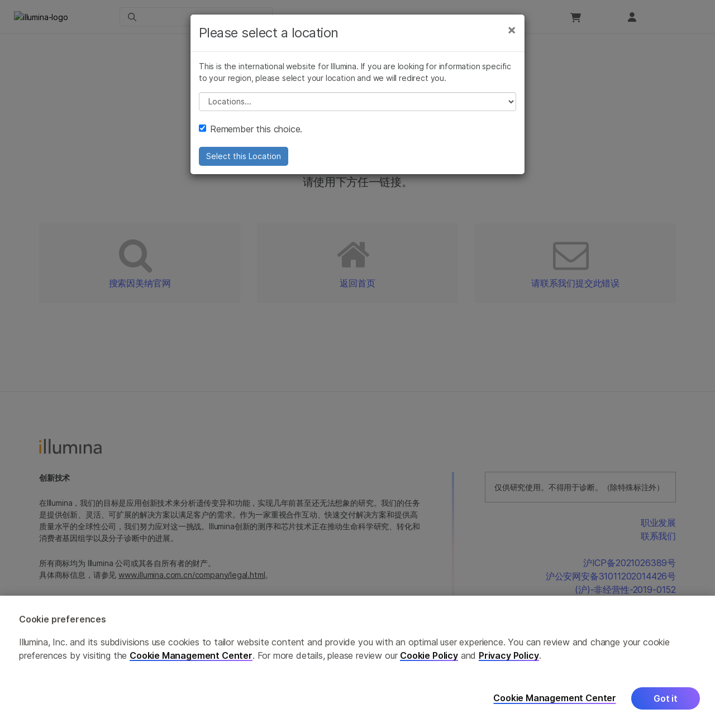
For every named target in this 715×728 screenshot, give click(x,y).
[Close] (512, 49)
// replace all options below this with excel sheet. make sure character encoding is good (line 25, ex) (357, 121)
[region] (357, 662)
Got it (666, 698)
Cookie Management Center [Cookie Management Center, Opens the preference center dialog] (555, 698)
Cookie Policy (429, 655)
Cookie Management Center (191, 655)
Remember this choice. (251, 149)
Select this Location (244, 176)
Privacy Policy (509, 655)
